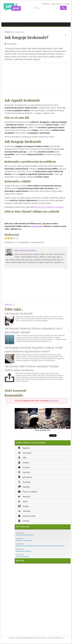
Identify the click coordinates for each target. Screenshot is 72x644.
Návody (24, 487)
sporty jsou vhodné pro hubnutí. (49, 207)
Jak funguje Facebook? (19, 313)
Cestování (24, 453)
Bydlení (24, 448)
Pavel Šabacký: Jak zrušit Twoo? (24, 540)
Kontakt (67, 4)
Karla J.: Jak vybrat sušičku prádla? (25, 535)
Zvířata (23, 521)
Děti (22, 457)
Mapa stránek (56, 4)
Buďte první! (54, 401)
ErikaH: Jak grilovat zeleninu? (23, 551)
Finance (24, 467)
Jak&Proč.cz (12, 638)
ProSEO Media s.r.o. (59, 638)
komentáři (37, 226)
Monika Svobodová (28, 250)
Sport (23, 501)
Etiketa (23, 462)
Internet (24, 472)
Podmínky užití (31, 638)
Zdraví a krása (26, 516)
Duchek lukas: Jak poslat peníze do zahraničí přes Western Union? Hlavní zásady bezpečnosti (40, 546)
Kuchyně (24, 482)
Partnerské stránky (41, 638)
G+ (63, 262)
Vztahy (23, 506)
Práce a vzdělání (27, 491)
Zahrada (24, 511)
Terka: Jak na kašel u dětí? (22, 556)
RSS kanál (24, 638)
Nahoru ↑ (9, 304)
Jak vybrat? (25, 477)
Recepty (24, 496)
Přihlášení (45, 4)
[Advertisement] (24, 79)
